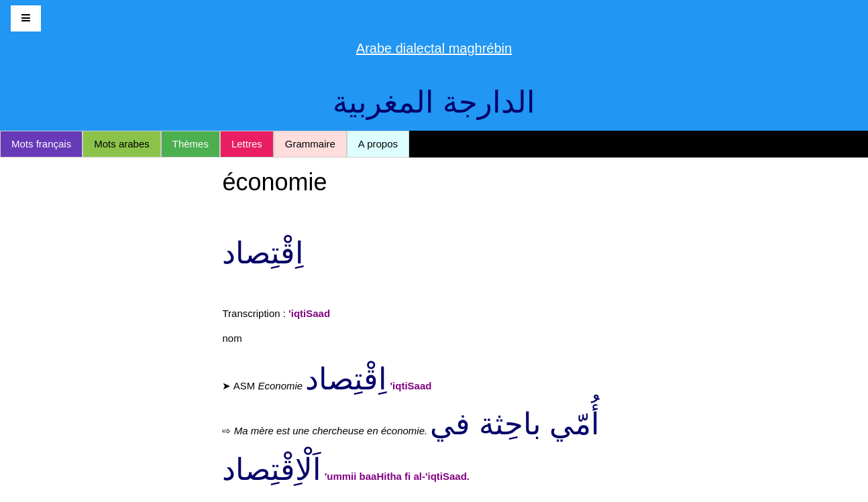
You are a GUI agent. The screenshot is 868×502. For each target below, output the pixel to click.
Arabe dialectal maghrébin (434, 48)
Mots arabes (122, 144)
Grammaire (310, 144)
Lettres (247, 144)
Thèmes (191, 144)
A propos (378, 144)
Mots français (41, 144)
